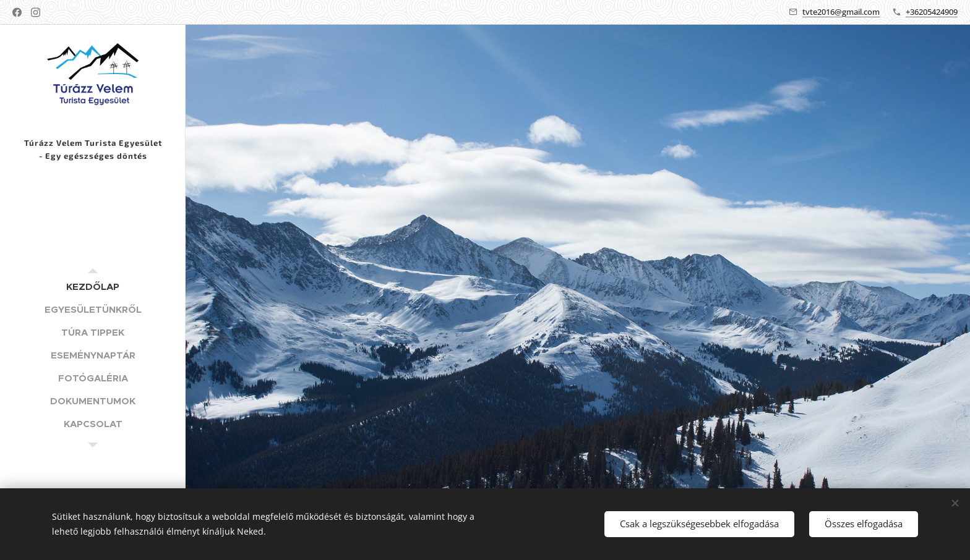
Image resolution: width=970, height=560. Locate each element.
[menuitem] (93, 286)
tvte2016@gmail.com (841, 12)
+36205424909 (932, 12)
